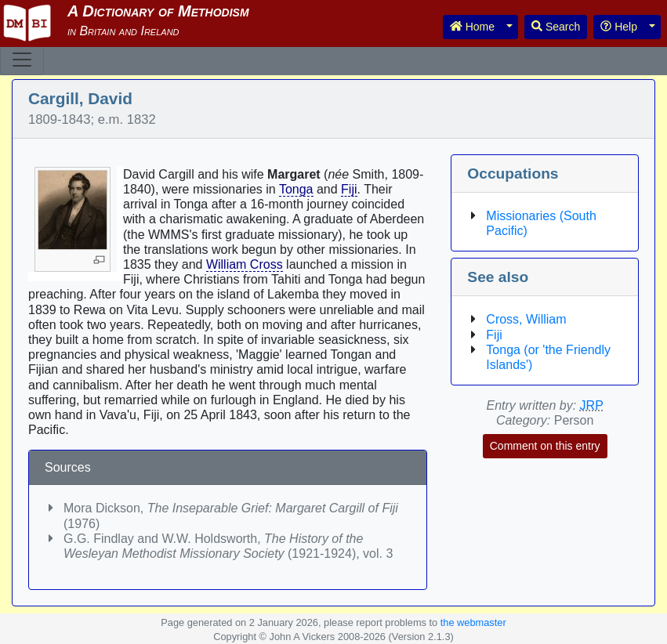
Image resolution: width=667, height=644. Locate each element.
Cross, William (526, 319)
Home (472, 27)
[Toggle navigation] (22, 60)
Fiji (349, 189)
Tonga (296, 189)
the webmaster (473, 622)
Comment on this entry (545, 446)
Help (619, 27)
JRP (592, 405)
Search (556, 27)
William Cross (245, 264)
